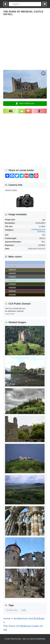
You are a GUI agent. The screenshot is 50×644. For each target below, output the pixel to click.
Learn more (10, 314)
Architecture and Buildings (38, 230)
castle (24, 610)
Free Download (25, 104)
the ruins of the (12, 610)
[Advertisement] (25, 45)
